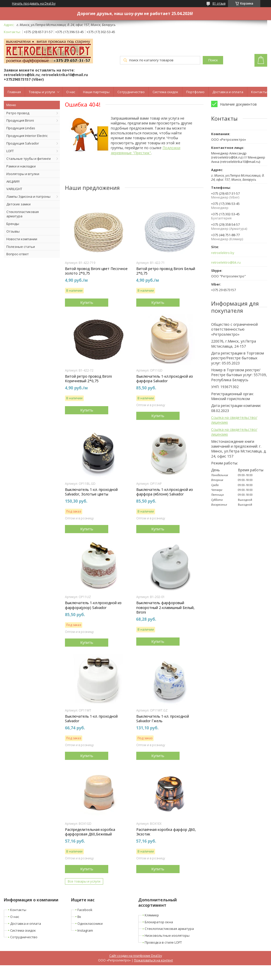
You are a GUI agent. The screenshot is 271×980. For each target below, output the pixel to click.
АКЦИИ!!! (13, 181)
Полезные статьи (21, 247)
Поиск (213, 60)
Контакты (259, 92)
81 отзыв (219, 3)
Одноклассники (90, 924)
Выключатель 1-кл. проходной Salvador (91, 719)
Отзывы (13, 231)
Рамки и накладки (21, 166)
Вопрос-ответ (18, 254)
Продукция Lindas (21, 128)
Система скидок (165, 92)
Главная (14, 92)
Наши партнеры (96, 92)
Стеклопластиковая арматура (23, 214)
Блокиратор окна (159, 922)
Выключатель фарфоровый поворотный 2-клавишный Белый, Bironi (165, 607)
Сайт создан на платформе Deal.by (136, 956)
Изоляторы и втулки (23, 174)
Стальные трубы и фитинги (29, 159)
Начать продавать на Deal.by (34, 4)
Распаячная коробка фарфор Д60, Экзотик (166, 832)
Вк (79, 917)
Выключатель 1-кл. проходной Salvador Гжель (163, 719)
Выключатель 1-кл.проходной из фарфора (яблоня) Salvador (165, 492)
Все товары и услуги (84, 881)
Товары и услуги (42, 92)
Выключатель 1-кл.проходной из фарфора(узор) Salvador (93, 605)
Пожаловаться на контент (153, 960)
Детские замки (18, 204)
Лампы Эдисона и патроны (28, 196)
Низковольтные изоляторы (167, 935)
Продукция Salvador (23, 143)
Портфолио (195, 92)
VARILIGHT (14, 189)
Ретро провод (18, 113)
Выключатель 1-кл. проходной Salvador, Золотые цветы (91, 492)
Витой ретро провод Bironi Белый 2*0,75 (166, 271)
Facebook (85, 910)
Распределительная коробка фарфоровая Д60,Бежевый (90, 832)
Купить (87, 302)
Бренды (13, 224)
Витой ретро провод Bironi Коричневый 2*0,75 (88, 379)
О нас (71, 92)
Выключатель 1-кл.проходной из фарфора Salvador (165, 379)
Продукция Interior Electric (27, 136)
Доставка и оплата (228, 92)
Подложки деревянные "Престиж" (146, 150)
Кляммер (152, 915)
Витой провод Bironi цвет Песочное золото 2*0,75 (96, 271)
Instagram (85, 930)
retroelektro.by (223, 253)
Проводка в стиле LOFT (163, 942)
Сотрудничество (131, 92)
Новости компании (22, 239)
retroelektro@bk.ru (226, 262)
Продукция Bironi (20, 120)
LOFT (10, 151)
